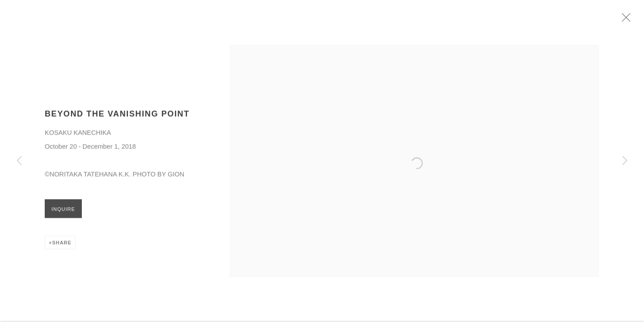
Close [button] (626, 20)
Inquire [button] (63, 211)
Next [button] (625, 161)
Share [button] (61, 245)
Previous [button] (19, 161)
